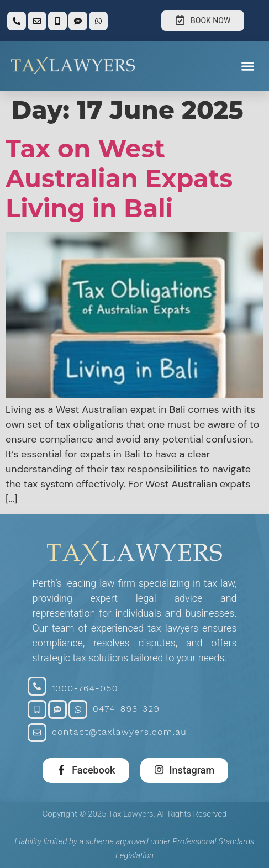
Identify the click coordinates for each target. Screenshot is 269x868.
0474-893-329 (126, 709)
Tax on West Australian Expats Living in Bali (119, 178)
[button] (248, 66)
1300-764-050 (85, 688)
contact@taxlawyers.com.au (119, 732)
